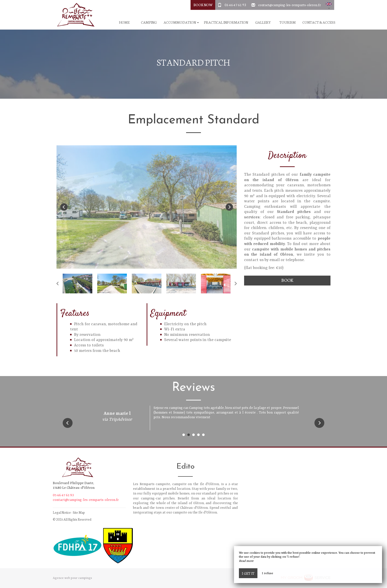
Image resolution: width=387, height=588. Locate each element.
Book (287, 280)
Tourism (288, 22)
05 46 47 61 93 (235, 5)
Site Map (79, 512)
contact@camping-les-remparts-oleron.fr (290, 5)
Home (124, 22)
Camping (149, 22)
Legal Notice (62, 512)
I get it (248, 573)
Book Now (203, 5)
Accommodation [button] (181, 22)
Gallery (263, 22)
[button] (329, 5)
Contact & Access (319, 22)
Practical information (226, 22)
